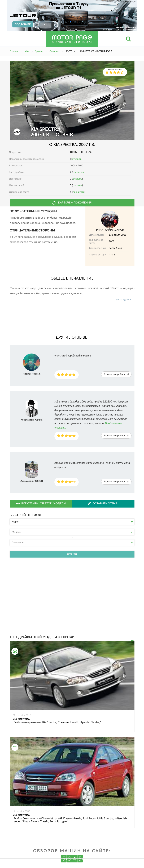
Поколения (72, 543)
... (133, 640)
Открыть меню (11, 43)
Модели (72, 532)
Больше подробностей (116, 374)
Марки (72, 522)
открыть (77, 159)
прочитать (79, 192)
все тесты (78, 172)
